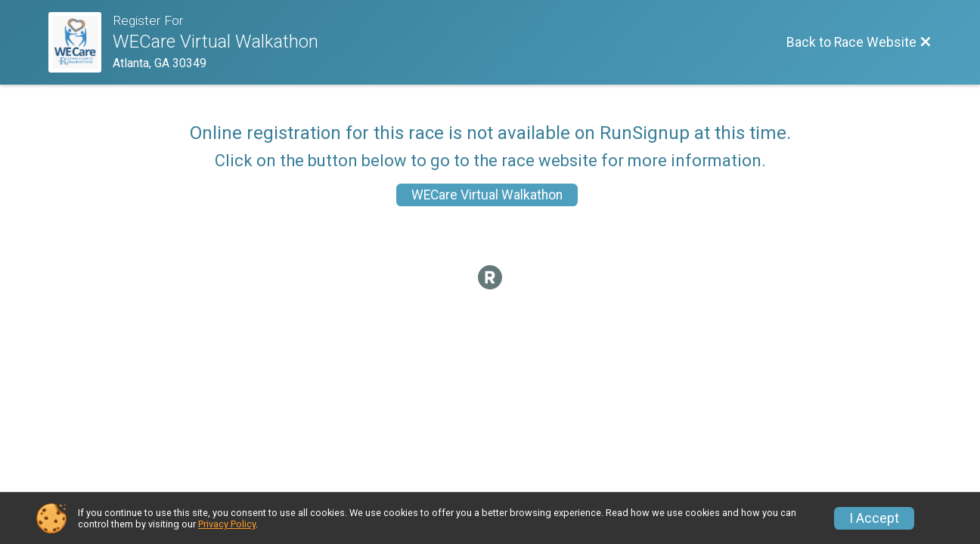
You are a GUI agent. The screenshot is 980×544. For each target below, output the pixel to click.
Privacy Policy (227, 524)
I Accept (874, 518)
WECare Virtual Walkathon (487, 195)
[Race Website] (81, 42)
